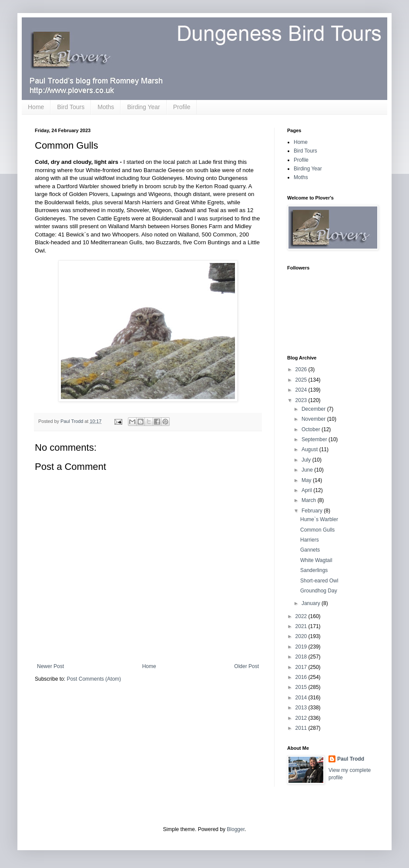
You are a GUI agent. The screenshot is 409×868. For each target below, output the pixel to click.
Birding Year (144, 107)
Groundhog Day (319, 591)
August (310, 449)
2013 (302, 708)
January (312, 603)
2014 (302, 698)
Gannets (310, 550)
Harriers (310, 540)
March (310, 500)
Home (36, 107)
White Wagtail (316, 560)
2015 (302, 687)
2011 (302, 728)
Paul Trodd (351, 759)
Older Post (246, 666)
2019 (302, 647)
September (315, 439)
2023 (302, 400)
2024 (302, 390)
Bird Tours (71, 107)
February (313, 511)
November (314, 419)
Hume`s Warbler (319, 519)
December (314, 409)
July (307, 460)
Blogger (236, 829)
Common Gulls (317, 530)
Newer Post (50, 666)
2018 (302, 657)
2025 (302, 380)
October (312, 429)
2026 (302, 369)
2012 (302, 718)
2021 (302, 626)
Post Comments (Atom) (94, 679)
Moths (106, 107)
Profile (182, 107)
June (308, 470)
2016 (302, 677)
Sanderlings (314, 570)
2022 (302, 616)
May (307, 480)
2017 (302, 667)
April (307, 490)
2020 (302, 636)
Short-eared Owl (319, 581)
